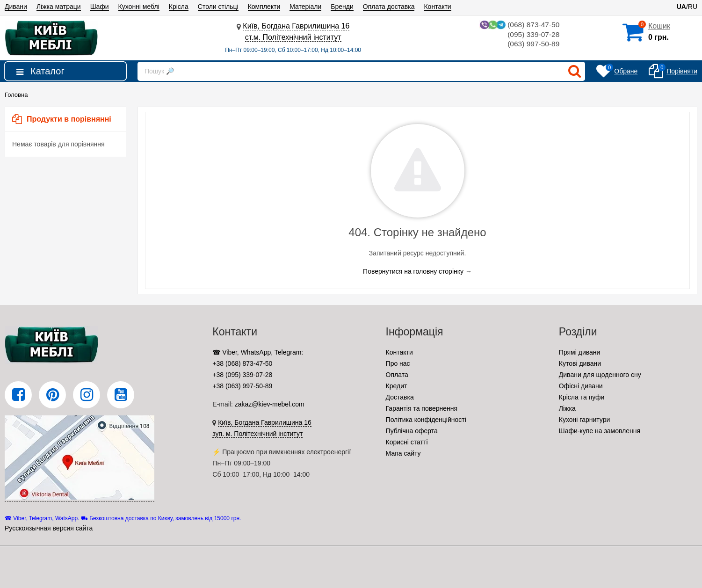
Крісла (179, 7)
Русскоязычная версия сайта (49, 528)
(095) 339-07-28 (533, 35)
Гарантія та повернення (422, 408)
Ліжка (567, 408)
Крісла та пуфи (582, 397)
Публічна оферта (412, 431)
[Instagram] (87, 395)
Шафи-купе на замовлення (600, 431)
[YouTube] (121, 395)
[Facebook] (18, 395)
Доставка (400, 397)
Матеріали (305, 7)
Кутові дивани (580, 363)
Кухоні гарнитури (584, 420)
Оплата (397, 375)
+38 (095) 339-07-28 (242, 375)
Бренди (342, 7)
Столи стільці (218, 7)
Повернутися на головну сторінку (413, 271)
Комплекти (264, 7)
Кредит (397, 386)
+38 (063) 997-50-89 (242, 386)
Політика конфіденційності (426, 420)
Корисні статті (407, 442)
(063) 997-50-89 (533, 45)
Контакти (437, 7)
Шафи (100, 7)
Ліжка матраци (59, 7)
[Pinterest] (52, 395)
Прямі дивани (580, 352)
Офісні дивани (581, 386)
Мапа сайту (403, 453)
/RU (687, 7)
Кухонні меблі (139, 7)
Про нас (398, 363)
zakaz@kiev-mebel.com (270, 404)
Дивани (16, 7)
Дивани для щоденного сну (600, 375)
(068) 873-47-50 (518, 25)
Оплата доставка (389, 7)
